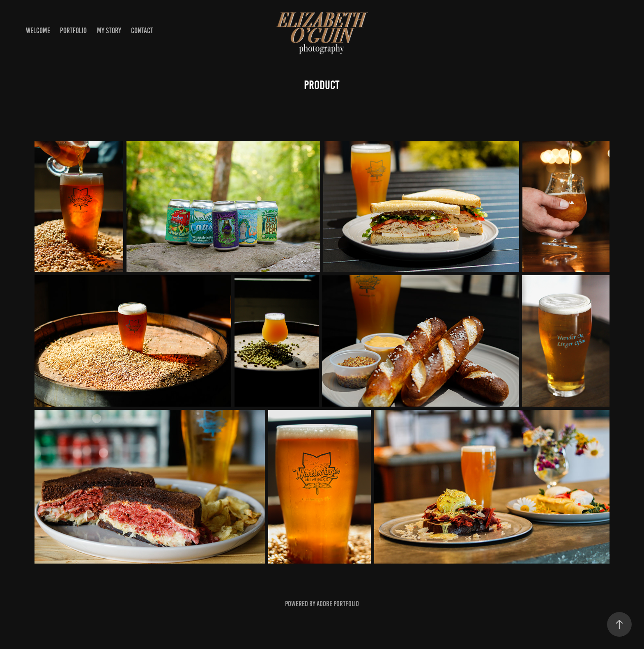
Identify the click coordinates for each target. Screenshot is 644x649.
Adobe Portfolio (338, 604)
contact (142, 31)
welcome (38, 31)
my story (109, 31)
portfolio (73, 31)
